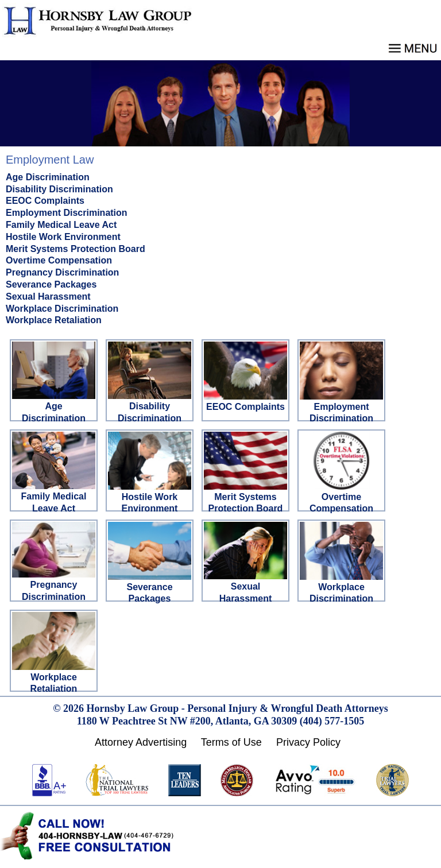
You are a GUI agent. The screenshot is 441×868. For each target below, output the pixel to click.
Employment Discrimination (67, 213)
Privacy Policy (308, 742)
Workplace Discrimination (62, 309)
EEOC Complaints (45, 201)
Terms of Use (231, 742)
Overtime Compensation (59, 260)
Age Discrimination (48, 177)
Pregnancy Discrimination (62, 272)
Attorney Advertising (141, 742)
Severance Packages (51, 284)
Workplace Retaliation (54, 320)
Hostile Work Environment (63, 237)
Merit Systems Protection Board (76, 249)
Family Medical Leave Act (61, 225)
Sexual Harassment (48, 297)
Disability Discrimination (59, 189)
